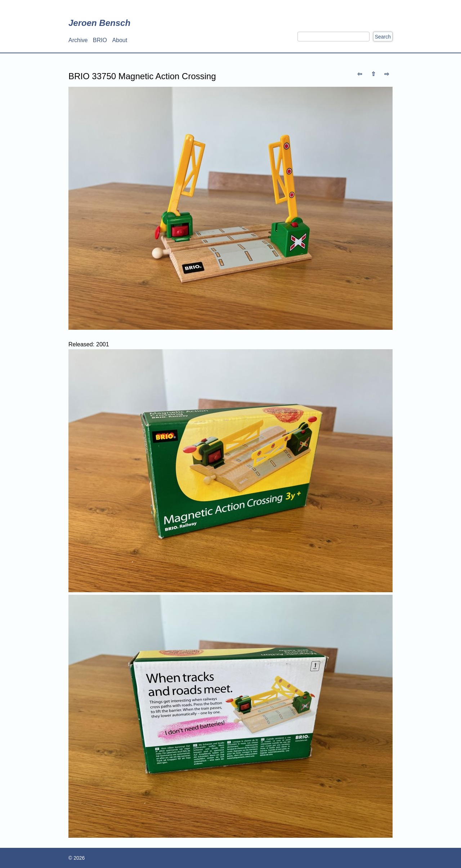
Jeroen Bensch (99, 23)
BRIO (100, 40)
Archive (78, 40)
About (120, 40)
